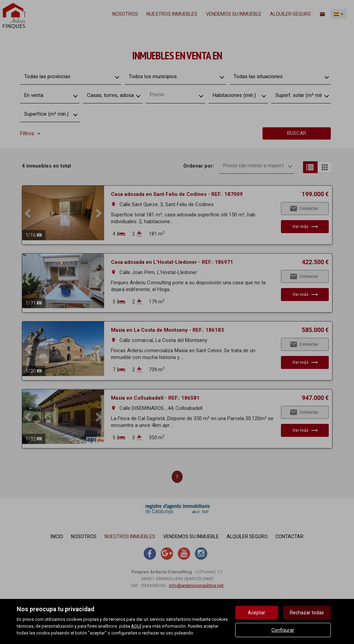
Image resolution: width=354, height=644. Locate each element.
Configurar (283, 630)
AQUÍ (136, 626)
